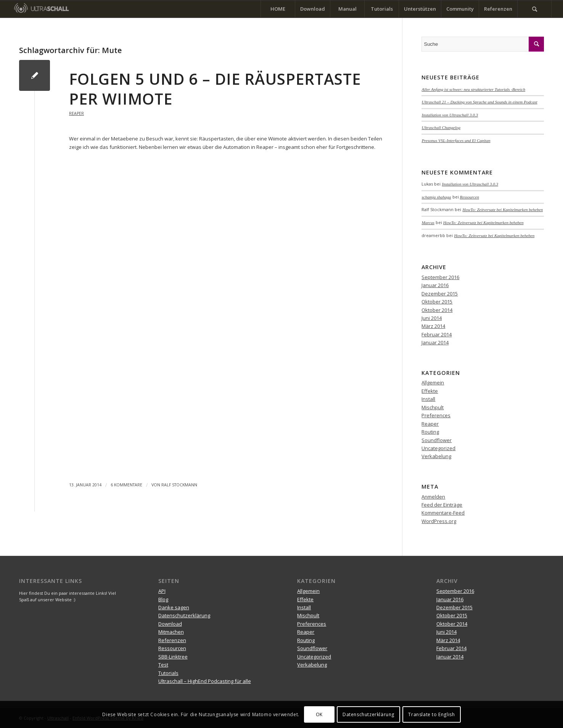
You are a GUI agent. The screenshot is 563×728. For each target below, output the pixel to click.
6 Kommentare (126, 485)
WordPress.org (439, 521)
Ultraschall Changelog (441, 128)
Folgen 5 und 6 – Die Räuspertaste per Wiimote (215, 89)
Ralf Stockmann (179, 485)
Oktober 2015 (437, 302)
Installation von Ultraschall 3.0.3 (450, 115)
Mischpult (433, 407)
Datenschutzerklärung (184, 615)
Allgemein (433, 383)
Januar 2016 (435, 285)
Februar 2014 (437, 334)
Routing (430, 432)
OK (319, 714)
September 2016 (440, 277)
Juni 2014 (432, 318)
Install (428, 399)
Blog (163, 599)
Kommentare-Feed (443, 513)
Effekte (430, 391)
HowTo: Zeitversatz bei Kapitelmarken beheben (503, 210)
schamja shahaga (436, 197)
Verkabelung (436, 456)
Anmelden (433, 497)
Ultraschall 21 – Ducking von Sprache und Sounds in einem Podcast (479, 102)
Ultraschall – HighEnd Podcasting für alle (205, 681)
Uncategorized (438, 448)
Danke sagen (174, 607)
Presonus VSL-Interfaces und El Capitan (456, 140)
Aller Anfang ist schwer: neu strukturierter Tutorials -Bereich (473, 89)
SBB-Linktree (173, 657)
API (162, 591)
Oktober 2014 (437, 310)
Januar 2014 (435, 342)
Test (163, 665)
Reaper (76, 113)
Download (170, 624)
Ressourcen (470, 197)
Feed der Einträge (442, 505)
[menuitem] (278, 9)
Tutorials (168, 673)
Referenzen (172, 640)
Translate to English (431, 714)
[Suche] (534, 9)
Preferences (436, 415)
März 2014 (433, 326)
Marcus (428, 223)
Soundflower (437, 440)
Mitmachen (171, 632)
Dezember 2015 (440, 294)
